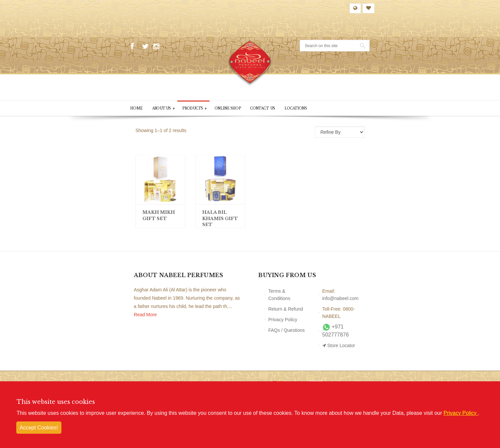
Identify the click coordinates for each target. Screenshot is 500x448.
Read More (145, 315)
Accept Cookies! (39, 428)
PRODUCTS (195, 109)
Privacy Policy (283, 320)
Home (136, 109)
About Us (164, 109)
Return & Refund (286, 309)
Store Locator (339, 345)
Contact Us (264, 109)
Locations (298, 109)
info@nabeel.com (340, 298)
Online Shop (229, 109)
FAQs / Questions (287, 330)
